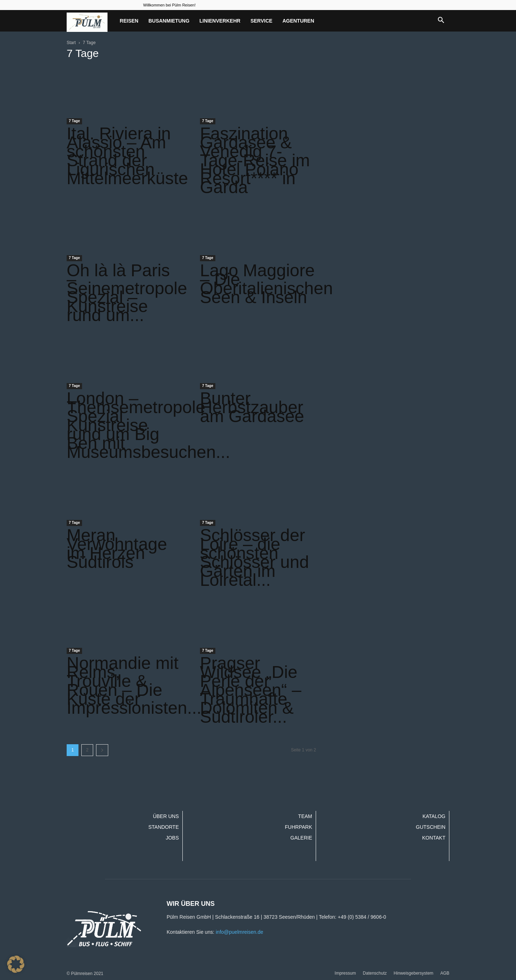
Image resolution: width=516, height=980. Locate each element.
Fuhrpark (298, 827)
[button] (441, 21)
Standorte (164, 827)
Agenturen (298, 21)
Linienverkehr (220, 21)
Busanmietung (169, 21)
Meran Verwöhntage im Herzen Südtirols (117, 549)
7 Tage (74, 121)
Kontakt (434, 838)
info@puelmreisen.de (240, 932)
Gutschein (431, 827)
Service (261, 21)
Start (71, 43)
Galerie (301, 838)
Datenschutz (375, 973)
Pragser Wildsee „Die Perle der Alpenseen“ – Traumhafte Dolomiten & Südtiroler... (251, 690)
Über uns (166, 816)
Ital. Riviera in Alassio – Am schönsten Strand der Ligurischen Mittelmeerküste (127, 156)
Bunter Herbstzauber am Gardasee (252, 407)
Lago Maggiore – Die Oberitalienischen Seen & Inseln (266, 284)
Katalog (434, 816)
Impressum (345, 973)
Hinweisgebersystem (414, 973)
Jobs (172, 838)
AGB (445, 973)
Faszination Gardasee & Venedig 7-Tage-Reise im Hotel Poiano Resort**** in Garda (255, 160)
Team (305, 816)
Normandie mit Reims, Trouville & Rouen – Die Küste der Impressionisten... (134, 685)
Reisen (129, 21)
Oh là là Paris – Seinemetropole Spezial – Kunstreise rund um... (127, 293)
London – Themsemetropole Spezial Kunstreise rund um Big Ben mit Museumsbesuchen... (148, 425)
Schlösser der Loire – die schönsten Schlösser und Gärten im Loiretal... (254, 558)
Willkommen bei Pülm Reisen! (169, 5)
